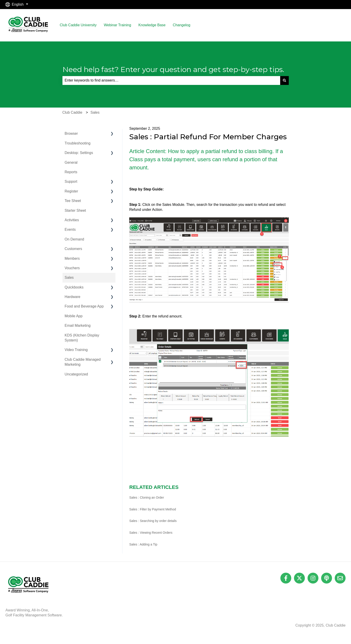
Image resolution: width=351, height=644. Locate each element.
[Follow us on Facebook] (286, 578)
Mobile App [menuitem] (74, 316)
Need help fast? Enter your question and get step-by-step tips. (173, 69)
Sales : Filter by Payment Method (153, 509)
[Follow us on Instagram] (313, 578)
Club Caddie (72, 112)
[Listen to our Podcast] (327, 578)
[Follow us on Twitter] (299, 578)
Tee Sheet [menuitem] (73, 201)
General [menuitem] (71, 162)
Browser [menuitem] (71, 133)
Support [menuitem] (71, 181)
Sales (95, 112)
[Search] (284, 80)
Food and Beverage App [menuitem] (84, 306)
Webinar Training (118, 25)
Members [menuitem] (72, 258)
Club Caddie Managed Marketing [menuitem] (83, 362)
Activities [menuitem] (72, 220)
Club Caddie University (78, 25)
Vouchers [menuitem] (72, 268)
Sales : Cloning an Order (147, 497)
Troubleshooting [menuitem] (78, 143)
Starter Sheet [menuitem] (75, 210)
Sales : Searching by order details (153, 521)
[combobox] (171, 80)
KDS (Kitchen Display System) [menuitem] (82, 338)
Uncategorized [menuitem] (76, 374)
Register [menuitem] (72, 191)
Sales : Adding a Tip (143, 544)
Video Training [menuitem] (76, 350)
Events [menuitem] (70, 229)
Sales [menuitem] (69, 278)
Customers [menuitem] (73, 249)
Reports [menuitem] (71, 172)
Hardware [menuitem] (73, 297)
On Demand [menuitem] (74, 239)
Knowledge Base (152, 25)
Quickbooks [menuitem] (74, 287)
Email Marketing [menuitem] (78, 326)
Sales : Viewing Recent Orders (151, 533)
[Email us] (340, 578)
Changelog (181, 25)
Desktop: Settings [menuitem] (79, 153)
